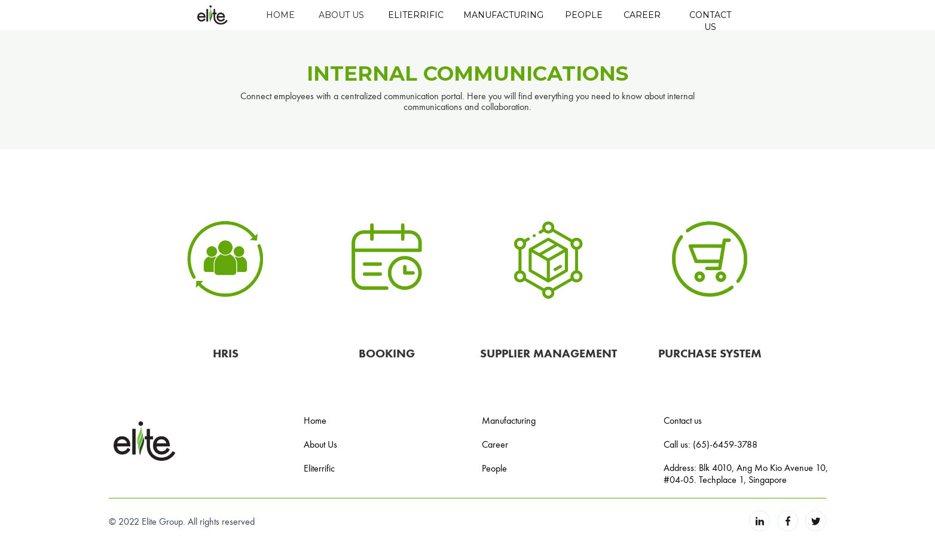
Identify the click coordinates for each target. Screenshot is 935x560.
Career (495, 444)
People (494, 468)
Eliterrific (319, 468)
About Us (320, 444)
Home (315, 420)
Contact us (683, 420)
